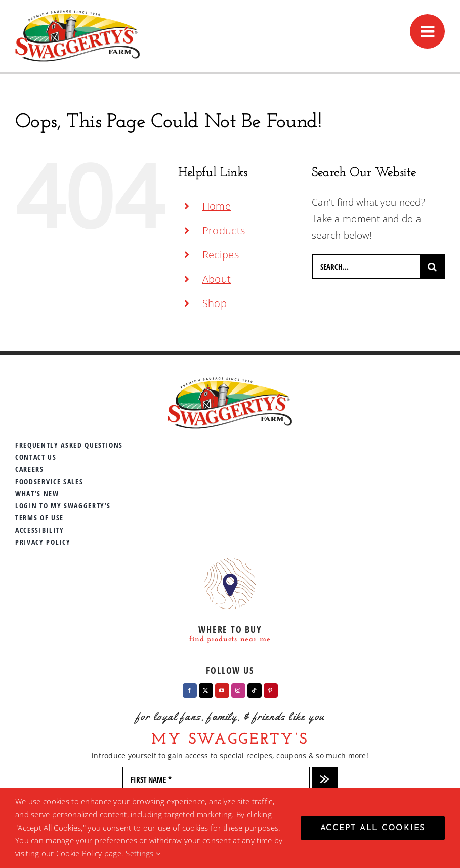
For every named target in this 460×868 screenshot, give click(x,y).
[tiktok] (255, 690)
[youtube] (222, 690)
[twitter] (206, 690)
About (217, 279)
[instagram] (238, 690)
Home (217, 206)
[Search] (432, 267)
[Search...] (366, 267)
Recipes (221, 255)
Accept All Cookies (373, 828)
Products (224, 230)
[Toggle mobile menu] (427, 31)
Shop (215, 303)
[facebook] (190, 690)
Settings (143, 853)
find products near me (230, 640)
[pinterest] (271, 690)
